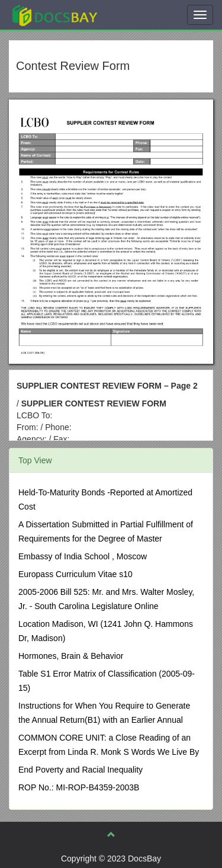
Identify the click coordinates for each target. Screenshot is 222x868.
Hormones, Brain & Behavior (71, 656)
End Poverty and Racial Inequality (81, 770)
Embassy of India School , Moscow (83, 556)
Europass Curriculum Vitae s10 (75, 574)
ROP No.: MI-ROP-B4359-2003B (79, 787)
